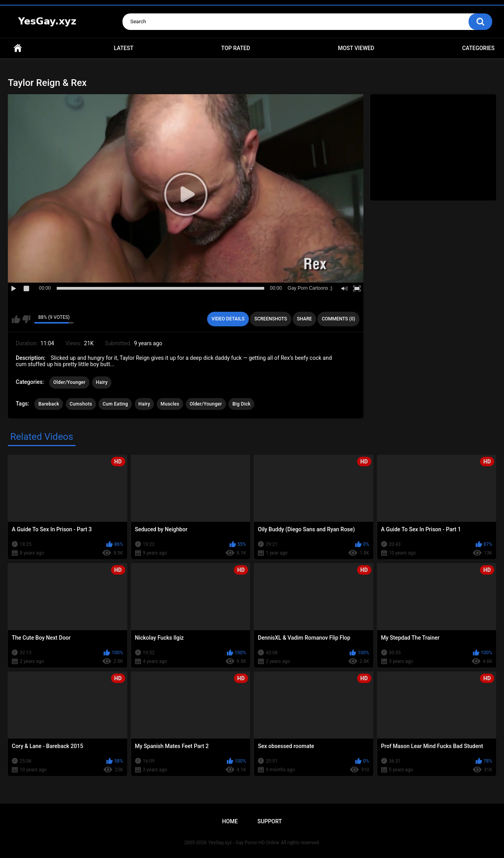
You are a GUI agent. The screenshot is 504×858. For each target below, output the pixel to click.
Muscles (170, 404)
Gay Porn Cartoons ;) (310, 288)
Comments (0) (338, 319)
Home (18, 48)
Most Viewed (356, 48)
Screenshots (271, 319)
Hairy (102, 382)
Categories (478, 48)
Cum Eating (115, 404)
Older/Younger (69, 382)
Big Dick (241, 404)
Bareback (49, 404)
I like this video (16, 319)
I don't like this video (26, 319)
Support (270, 821)
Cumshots (81, 404)
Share (304, 319)
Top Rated (236, 48)
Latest (124, 48)
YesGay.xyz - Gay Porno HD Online (244, 843)
